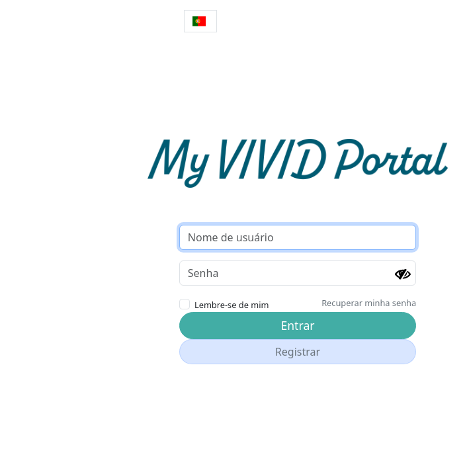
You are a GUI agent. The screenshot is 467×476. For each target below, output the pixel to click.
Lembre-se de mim (232, 305)
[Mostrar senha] (403, 274)
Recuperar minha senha (369, 303)
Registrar (298, 352)
